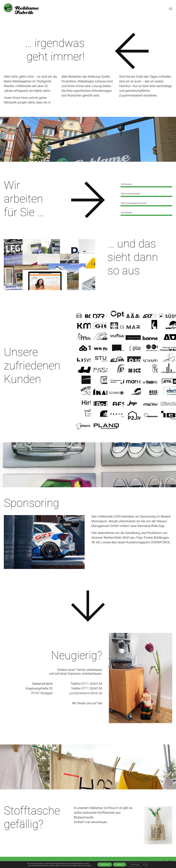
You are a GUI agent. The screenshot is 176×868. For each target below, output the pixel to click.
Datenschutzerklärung (76, 863)
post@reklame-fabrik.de (86, 693)
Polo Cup (158, 526)
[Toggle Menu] (170, 9)
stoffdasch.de (113, 808)
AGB (61, 863)
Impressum (51, 863)
